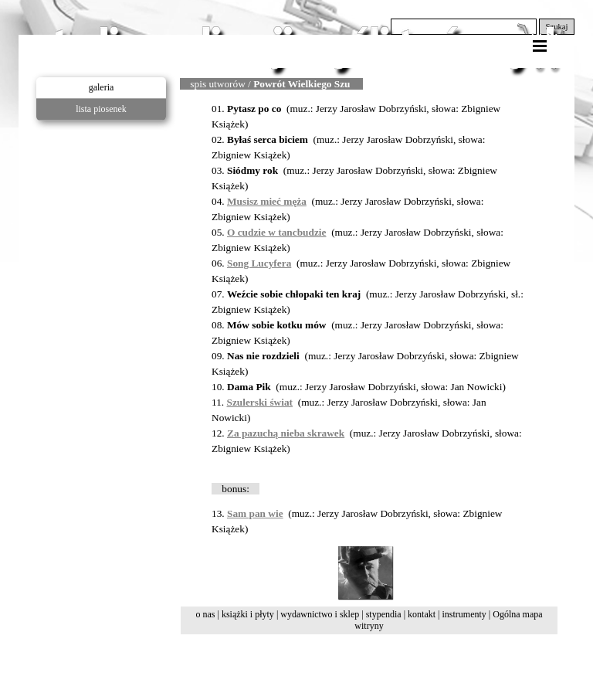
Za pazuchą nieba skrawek (286, 433)
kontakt (422, 614)
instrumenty (464, 614)
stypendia (384, 614)
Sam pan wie (255, 513)
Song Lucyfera (259, 263)
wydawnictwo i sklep (320, 614)
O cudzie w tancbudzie (276, 232)
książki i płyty (248, 614)
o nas (205, 614)
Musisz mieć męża (267, 201)
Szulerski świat (260, 402)
